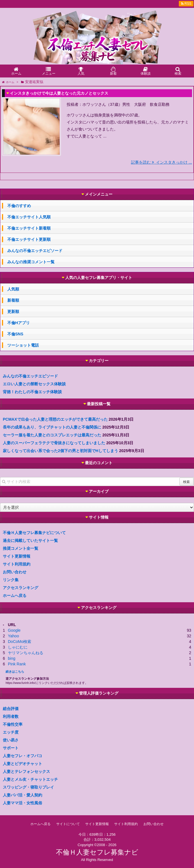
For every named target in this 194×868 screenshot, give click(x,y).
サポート (11, 748)
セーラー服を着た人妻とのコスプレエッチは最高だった (52, 435)
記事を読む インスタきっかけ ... (162, 162)
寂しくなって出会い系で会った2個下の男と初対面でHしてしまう (60, 451)
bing (12, 658)
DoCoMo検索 (20, 642)
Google (14, 630)
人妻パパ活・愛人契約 (22, 795)
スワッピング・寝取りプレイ (28, 787)
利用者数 (11, 716)
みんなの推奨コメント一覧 (31, 262)
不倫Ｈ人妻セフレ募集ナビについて (34, 533)
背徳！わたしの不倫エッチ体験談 (32, 392)
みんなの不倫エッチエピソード (35, 251)
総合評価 (11, 709)
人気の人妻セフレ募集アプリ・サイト (99, 278)
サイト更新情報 (17, 556)
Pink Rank (17, 664)
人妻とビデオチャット (22, 764)
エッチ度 (11, 732)
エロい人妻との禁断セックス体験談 (34, 384)
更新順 (13, 312)
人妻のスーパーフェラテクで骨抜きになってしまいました (54, 443)
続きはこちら (15, 672)
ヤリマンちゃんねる (26, 653)
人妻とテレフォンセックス (26, 771)
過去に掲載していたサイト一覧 (30, 541)
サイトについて (68, 824)
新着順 (13, 300)
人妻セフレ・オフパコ (22, 756)
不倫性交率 (13, 724)
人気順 (13, 289)
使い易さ (11, 740)
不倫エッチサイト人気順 (29, 217)
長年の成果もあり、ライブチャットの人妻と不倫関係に (52, 427)
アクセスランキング (21, 588)
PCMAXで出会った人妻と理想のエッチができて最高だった (55, 419)
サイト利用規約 (17, 564)
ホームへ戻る (15, 596)
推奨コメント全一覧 (21, 548)
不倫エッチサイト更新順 (29, 239)
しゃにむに (18, 647)
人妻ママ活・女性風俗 (22, 803)
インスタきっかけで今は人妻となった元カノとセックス (59, 93)
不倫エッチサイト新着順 (29, 228)
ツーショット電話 (23, 345)
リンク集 (11, 580)
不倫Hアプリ (19, 323)
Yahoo (13, 636)
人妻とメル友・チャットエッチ (30, 779)
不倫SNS (15, 334)
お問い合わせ (15, 572)
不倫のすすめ (19, 206)
